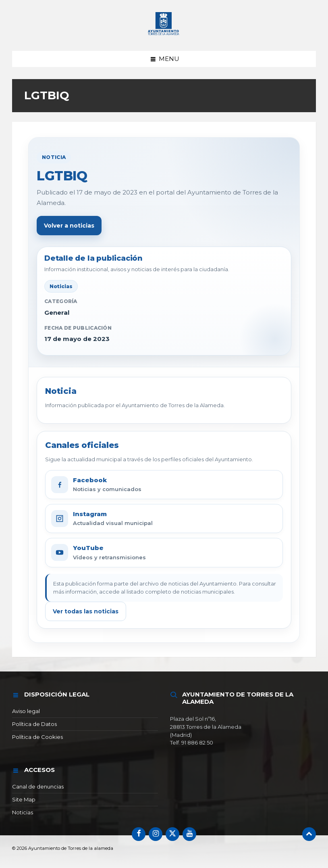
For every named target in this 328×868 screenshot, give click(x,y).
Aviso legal (26, 711)
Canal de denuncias (38, 786)
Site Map (24, 799)
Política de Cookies (37, 737)
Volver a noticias (69, 226)
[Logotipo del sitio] (164, 35)
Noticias (23, 812)
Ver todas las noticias (86, 611)
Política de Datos (34, 724)
